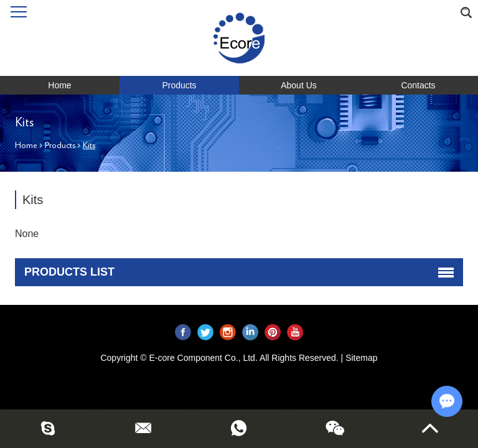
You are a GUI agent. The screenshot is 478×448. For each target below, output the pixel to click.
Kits (89, 146)
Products (179, 85)
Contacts (418, 85)
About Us (299, 85)
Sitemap (361, 358)
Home (59, 85)
